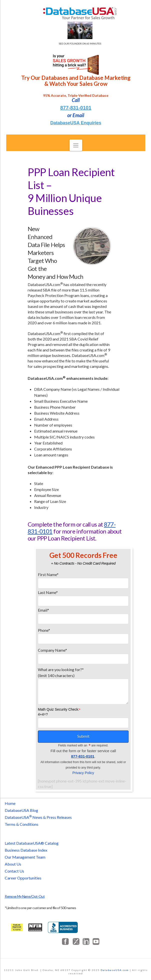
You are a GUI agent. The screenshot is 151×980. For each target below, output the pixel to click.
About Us (13, 864)
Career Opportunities (23, 878)
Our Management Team (25, 857)
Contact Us (14, 871)
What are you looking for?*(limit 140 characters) (83, 675)
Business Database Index (26, 850)
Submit (83, 736)
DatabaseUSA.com (115, 970)
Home (10, 803)
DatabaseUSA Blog (21, 810)
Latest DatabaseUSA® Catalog (32, 843)
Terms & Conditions (22, 824)
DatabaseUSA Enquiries (76, 123)
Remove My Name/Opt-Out (25, 896)
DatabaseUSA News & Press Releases (38, 817)
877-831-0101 (76, 108)
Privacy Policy (83, 773)
